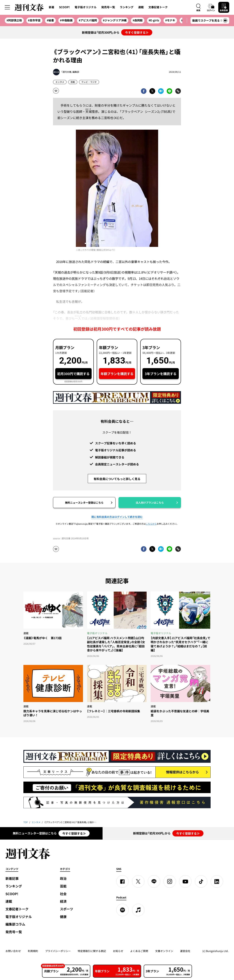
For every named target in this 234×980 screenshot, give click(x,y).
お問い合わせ (13, 951)
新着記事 (12, 878)
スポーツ (67, 909)
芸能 (73, 82)
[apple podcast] (138, 910)
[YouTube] (185, 881)
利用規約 (33, 951)
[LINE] (154, 881)
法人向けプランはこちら (150, 503)
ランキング (127, 7)
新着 (52, 7)
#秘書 (50, 20)
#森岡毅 (138, 20)
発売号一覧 (108, 7)
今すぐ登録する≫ (137, 32)
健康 (63, 917)
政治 (63, 878)
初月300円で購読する (73, 374)
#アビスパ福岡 (88, 20)
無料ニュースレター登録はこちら (84, 503)
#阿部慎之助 (14, 20)
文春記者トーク (158, 7)
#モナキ (170, 20)
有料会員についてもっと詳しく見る (117, 479)
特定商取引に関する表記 (92, 951)
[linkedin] (217, 881)
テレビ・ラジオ (89, 82)
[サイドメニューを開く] (7, 7)
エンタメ (60, 82)
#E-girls (154, 20)
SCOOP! (64, 7)
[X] (138, 881)
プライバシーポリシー (58, 951)
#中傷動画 (66, 20)
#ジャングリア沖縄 (115, 20)
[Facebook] (122, 881)
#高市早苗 (34, 20)
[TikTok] (201, 881)
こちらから (151, 524)
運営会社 (185, 951)
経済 (63, 901)
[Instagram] (170, 881)
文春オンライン (164, 951)
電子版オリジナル (86, 7)
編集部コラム (15, 924)
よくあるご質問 (139, 951)
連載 (141, 7)
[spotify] (122, 910)
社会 (63, 894)
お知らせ (118, 951)
